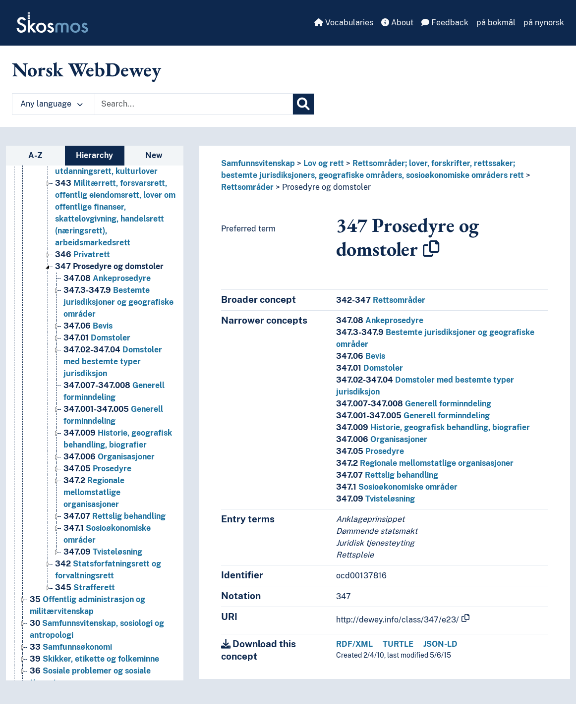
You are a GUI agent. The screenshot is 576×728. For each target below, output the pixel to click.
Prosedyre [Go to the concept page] (97, 469)
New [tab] (154, 155)
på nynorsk (544, 23)
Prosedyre (370, 451)
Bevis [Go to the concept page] (88, 326)
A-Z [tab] (35, 155)
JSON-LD (440, 644)
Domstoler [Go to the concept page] (97, 338)
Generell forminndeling (414, 404)
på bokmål (496, 23)
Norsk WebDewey (86, 69)
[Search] (303, 104)
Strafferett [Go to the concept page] (85, 588)
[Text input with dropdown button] (194, 104)
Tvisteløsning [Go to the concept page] (103, 552)
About (397, 23)
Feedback (445, 23)
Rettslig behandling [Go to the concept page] (115, 516)
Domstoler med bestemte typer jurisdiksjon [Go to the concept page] (113, 362)
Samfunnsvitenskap (258, 163)
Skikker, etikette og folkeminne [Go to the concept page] (94, 659)
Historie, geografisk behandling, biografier (433, 427)
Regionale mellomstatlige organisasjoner (425, 463)
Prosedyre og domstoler (326, 187)
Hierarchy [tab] (94, 155)
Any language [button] (52, 104)
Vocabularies (344, 23)
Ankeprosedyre (380, 320)
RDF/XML (354, 644)
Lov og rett (324, 163)
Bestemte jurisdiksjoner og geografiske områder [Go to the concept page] (118, 302)
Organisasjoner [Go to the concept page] (109, 457)
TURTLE (398, 644)
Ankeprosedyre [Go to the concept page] (107, 278)
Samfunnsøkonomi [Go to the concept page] (71, 647)
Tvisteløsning (375, 499)
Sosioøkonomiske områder (397, 487)
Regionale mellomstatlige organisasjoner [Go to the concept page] (94, 492)
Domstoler (370, 368)
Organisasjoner (382, 439)
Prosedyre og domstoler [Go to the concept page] (109, 266)
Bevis (361, 356)
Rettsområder (247, 187)
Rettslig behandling (387, 475)
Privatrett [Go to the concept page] (83, 254)
